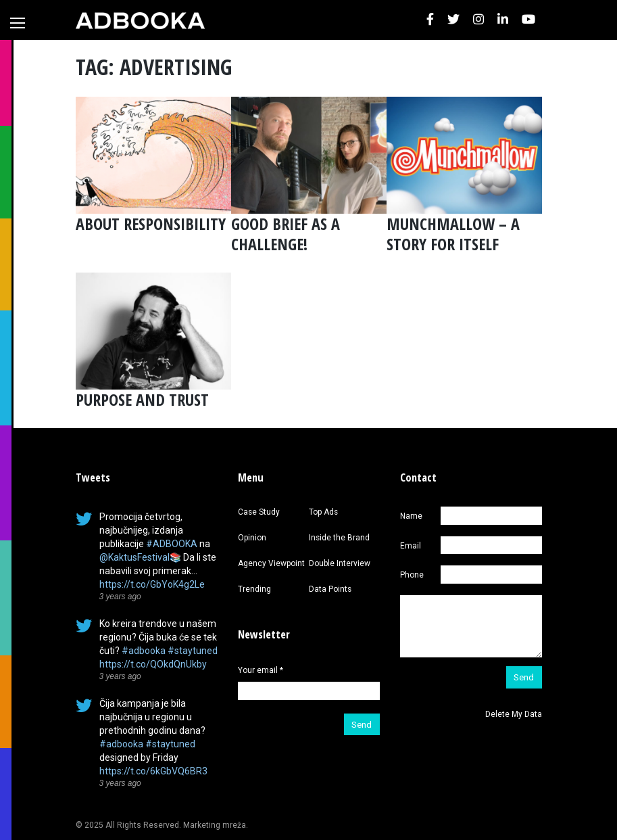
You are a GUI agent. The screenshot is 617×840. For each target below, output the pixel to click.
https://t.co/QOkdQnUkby (153, 664)
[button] (430, 20)
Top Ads (323, 512)
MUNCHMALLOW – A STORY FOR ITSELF (453, 234)
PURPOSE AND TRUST (142, 399)
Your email (261, 670)
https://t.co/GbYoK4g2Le (152, 584)
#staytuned (193, 651)
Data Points (330, 589)
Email (411, 546)
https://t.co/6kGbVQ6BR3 (153, 771)
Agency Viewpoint (271, 563)
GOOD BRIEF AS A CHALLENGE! (286, 234)
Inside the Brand (339, 538)
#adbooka (144, 651)
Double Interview (340, 563)
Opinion (252, 538)
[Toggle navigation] (18, 23)
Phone (412, 575)
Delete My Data (514, 714)
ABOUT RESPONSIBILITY (151, 224)
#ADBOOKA (172, 544)
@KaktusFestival (134, 557)
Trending (254, 589)
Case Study (259, 512)
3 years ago (120, 597)
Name (411, 516)
